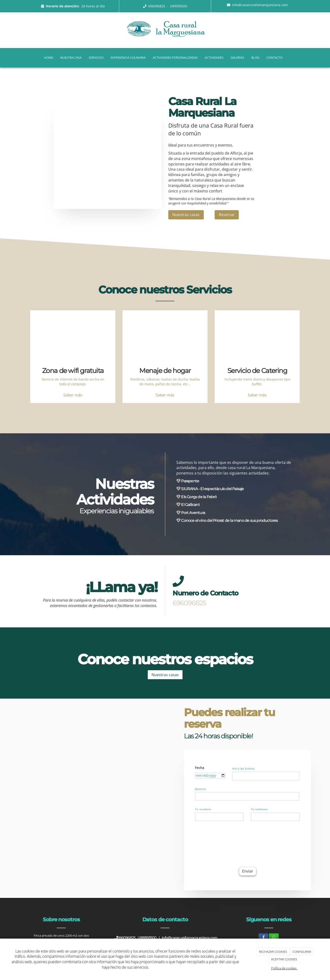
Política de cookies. (284, 968)
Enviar (248, 871)
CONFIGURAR (302, 952)
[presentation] (231, 843)
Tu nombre (203, 809)
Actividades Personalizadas (175, 58)
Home (49, 58)
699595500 (179, 6)
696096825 (157, 6)
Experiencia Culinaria (128, 58)
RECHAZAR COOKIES (273, 952)
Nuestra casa (71, 58)
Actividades (214, 58)
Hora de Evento (244, 769)
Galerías (237, 58)
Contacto (274, 58)
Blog (255, 58)
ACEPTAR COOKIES (284, 959)
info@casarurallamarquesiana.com (260, 5)
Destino (201, 789)
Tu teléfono (259, 809)
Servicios (96, 58)
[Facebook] (263, 938)
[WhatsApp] (274, 938)
